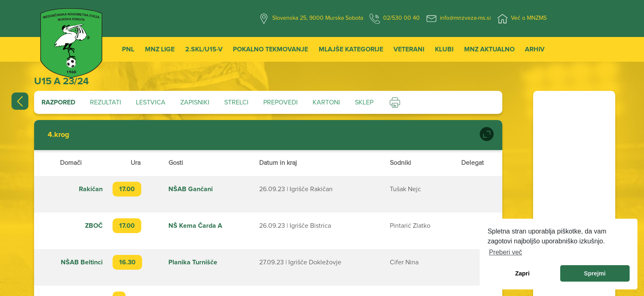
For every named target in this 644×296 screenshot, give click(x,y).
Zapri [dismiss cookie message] (522, 273)
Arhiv (535, 49)
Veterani (409, 49)
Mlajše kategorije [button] (351, 49)
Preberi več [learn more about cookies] (505, 252)
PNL (128, 49)
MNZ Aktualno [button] (489, 49)
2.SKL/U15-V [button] (204, 49)
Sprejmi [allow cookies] (595, 273)
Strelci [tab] (236, 102)
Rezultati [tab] (106, 102)
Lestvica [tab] (151, 102)
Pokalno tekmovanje (270, 49)
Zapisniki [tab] (195, 102)
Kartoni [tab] (326, 102)
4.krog (59, 135)
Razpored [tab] (58, 102)
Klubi (444, 49)
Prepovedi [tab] (281, 102)
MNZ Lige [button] (160, 49)
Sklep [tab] (364, 102)
